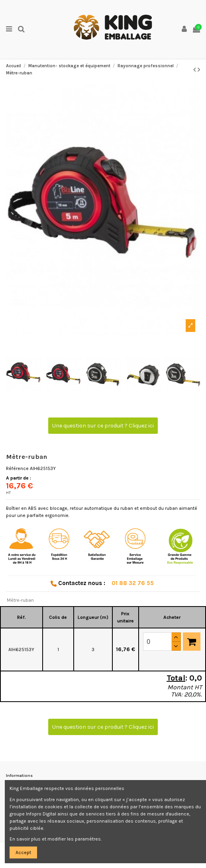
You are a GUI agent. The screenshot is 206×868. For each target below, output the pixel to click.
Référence (17, 468)
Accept (23, 852)
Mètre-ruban (20, 600)
